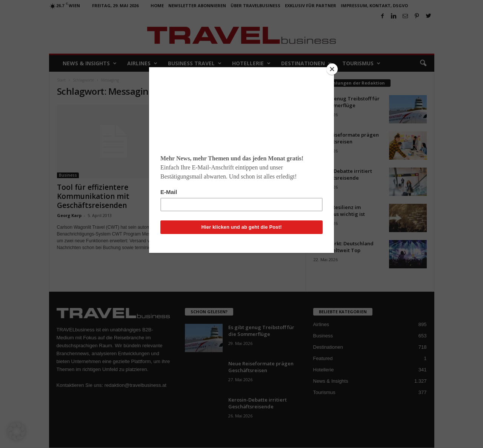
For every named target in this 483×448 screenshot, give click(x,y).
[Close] (332, 69)
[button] (17, 431)
